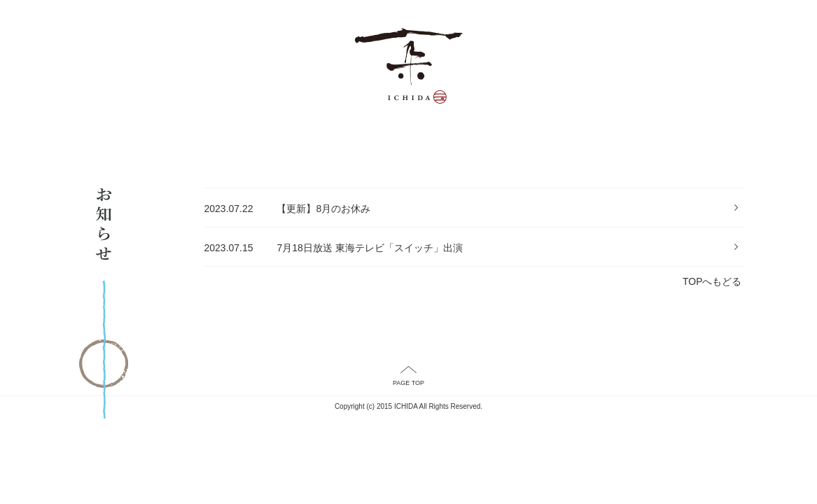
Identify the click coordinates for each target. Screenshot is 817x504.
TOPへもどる (712, 281)
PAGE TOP (408, 383)
